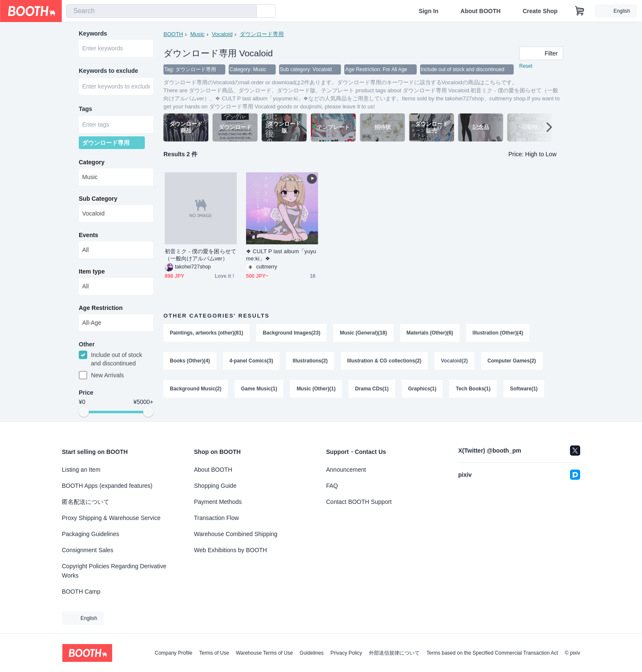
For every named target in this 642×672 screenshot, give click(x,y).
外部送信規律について (394, 653)
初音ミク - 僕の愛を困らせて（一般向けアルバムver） (201, 255)
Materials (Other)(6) (430, 333)
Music (197, 34)
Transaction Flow (216, 518)
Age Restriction (101, 308)
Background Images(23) (291, 333)
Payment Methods (218, 502)
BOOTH (173, 34)
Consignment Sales (87, 550)
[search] (248, 11)
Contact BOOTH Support (359, 502)
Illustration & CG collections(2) (384, 361)
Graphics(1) (422, 389)
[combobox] (161, 11)
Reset (526, 66)
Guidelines (312, 653)
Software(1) (524, 389)
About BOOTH (480, 11)
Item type (92, 271)
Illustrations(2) (310, 361)
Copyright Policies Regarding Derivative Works (114, 571)
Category (92, 162)
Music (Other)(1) (316, 389)
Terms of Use (214, 653)
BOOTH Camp (81, 592)
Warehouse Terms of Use (264, 653)
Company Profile (173, 653)
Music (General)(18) (363, 333)
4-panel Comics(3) (251, 361)
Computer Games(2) (512, 361)
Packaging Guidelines (90, 534)
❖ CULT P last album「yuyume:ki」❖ (281, 255)
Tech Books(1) (473, 389)
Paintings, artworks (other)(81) (206, 333)
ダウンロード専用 (262, 34)
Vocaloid (222, 34)
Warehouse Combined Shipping (236, 534)
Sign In (429, 11)
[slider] (84, 412)
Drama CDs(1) (372, 389)
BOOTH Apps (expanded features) (107, 486)
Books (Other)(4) (190, 361)
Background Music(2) (196, 389)
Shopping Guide (215, 486)
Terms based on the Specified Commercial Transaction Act (492, 653)
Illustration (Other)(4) (498, 333)
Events (89, 235)
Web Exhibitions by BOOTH (230, 550)
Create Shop (540, 11)
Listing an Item (81, 470)
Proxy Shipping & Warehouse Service (111, 518)
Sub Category (98, 199)
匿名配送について (86, 502)
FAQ (332, 486)
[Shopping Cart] (580, 11)
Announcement (346, 470)
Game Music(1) (259, 389)
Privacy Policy (346, 653)
